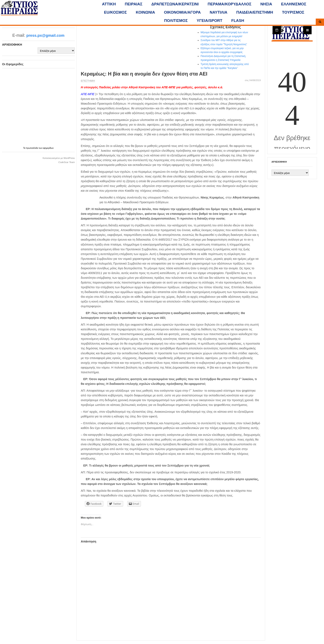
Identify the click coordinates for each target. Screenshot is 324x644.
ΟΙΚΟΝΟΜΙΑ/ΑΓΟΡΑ (182, 12)
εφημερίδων (48, 148)
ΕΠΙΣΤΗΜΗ (88, 81)
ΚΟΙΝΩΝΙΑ (145, 12)
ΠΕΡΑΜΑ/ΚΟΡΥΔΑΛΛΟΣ (230, 4)
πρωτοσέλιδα (32, 148)
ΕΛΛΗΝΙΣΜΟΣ (294, 4)
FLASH (238, 21)
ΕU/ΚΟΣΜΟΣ (115, 12)
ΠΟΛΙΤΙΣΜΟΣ (176, 21)
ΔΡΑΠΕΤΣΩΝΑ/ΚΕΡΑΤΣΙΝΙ (175, 4)
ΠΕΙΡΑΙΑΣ (134, 4)
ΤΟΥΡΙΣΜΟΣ (293, 12)
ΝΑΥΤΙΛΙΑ (219, 12)
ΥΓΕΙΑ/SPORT (210, 21)
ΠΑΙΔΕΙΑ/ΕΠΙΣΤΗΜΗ (255, 12)
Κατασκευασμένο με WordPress (59, 158)
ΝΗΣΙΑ (266, 4)
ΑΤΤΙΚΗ (109, 4)
